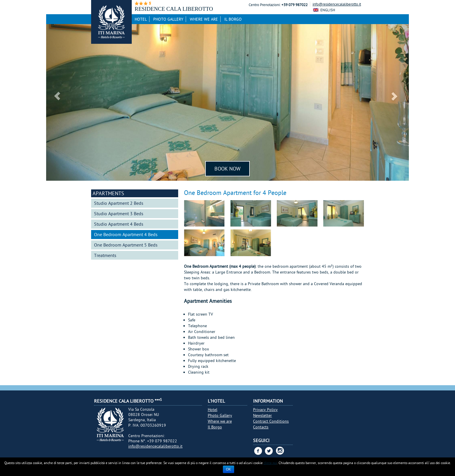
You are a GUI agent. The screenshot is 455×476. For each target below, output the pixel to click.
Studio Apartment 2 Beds (119, 203)
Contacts (261, 427)
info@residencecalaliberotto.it (337, 4)
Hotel (141, 19)
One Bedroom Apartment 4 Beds (126, 234)
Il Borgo (233, 19)
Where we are (204, 19)
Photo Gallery (168, 19)
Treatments (105, 255)
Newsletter (262, 415)
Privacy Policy (265, 410)
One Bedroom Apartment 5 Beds (126, 245)
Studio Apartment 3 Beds (119, 213)
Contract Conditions (271, 421)
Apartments (108, 193)
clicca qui (270, 463)
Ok (229, 469)
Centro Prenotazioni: (265, 5)
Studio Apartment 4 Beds (119, 224)
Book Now (228, 169)
